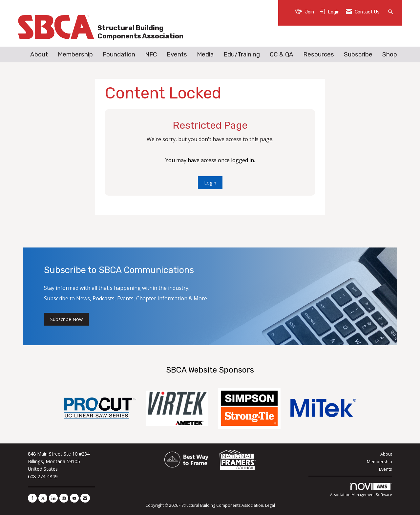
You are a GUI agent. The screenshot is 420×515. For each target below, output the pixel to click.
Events (177, 54)
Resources (319, 54)
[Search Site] (391, 11)
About (39, 54)
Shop (390, 54)
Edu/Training (242, 54)
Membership (75, 54)
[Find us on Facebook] (32, 498)
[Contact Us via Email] (85, 498)
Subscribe (358, 54)
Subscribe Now (66, 319)
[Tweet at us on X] (43, 498)
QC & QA (282, 54)
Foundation (119, 54)
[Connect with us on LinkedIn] (53, 498)
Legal (270, 505)
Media (205, 54)
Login (210, 183)
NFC (151, 54)
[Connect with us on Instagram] (64, 498)
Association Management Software (361, 490)
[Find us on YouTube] (74, 498)
